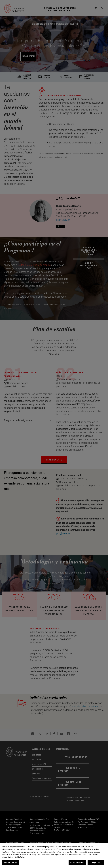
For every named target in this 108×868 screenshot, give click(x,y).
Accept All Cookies (77, 862)
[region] (54, 855)
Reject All (96, 862)
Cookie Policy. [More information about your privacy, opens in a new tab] (20, 857)
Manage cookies (10, 862)
